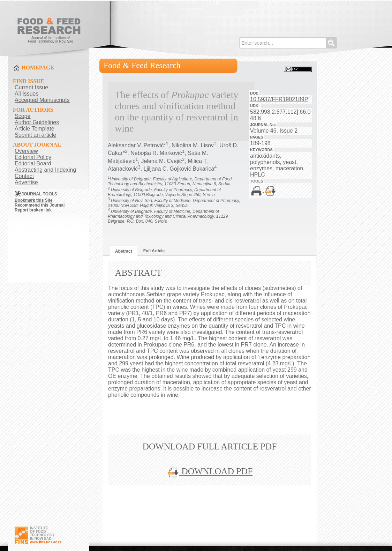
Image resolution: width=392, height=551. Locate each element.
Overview (26, 151)
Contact (24, 176)
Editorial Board (33, 163)
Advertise (26, 182)
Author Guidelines (37, 122)
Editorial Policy (33, 157)
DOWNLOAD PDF (210, 471)
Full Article (154, 251)
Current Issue (31, 87)
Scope (22, 116)
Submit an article (35, 135)
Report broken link (33, 210)
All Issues (27, 94)
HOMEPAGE (38, 68)
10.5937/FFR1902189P (279, 99)
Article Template (35, 129)
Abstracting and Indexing (45, 170)
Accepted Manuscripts (42, 100)
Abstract (124, 251)
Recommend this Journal (40, 205)
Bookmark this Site (34, 200)
